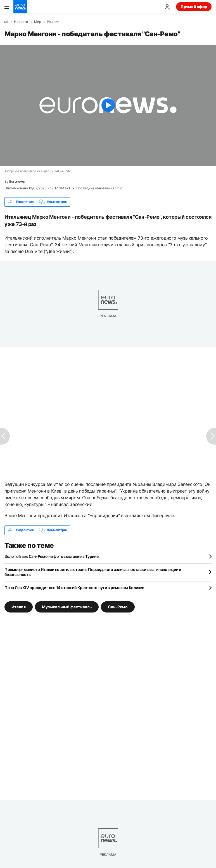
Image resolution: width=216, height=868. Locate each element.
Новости (21, 22)
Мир (38, 22)
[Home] (6, 21)
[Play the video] (108, 105)
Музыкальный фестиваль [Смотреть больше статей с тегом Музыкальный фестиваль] (67, 607)
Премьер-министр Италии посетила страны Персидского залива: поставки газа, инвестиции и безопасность (93, 572)
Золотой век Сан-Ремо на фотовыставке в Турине (51, 556)
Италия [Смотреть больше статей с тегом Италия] (19, 607)
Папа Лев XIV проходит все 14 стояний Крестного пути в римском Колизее (74, 588)
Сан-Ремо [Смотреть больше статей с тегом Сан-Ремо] (118, 607)
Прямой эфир (194, 7)
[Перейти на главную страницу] (20, 7)
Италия (53, 22)
